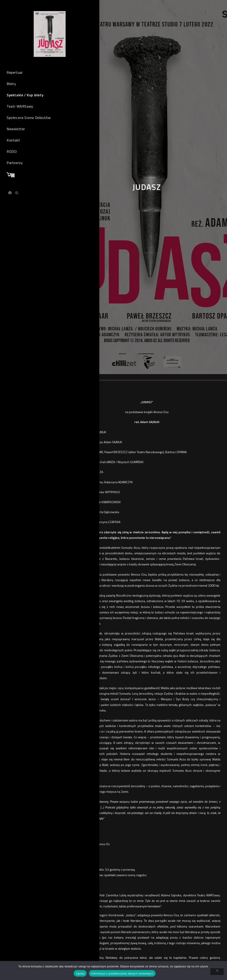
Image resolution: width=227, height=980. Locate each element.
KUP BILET (86, 393)
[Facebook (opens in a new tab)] (10, 198)
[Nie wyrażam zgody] (217, 972)
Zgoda (80, 973)
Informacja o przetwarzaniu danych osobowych (122, 973)
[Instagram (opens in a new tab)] (17, 198)
